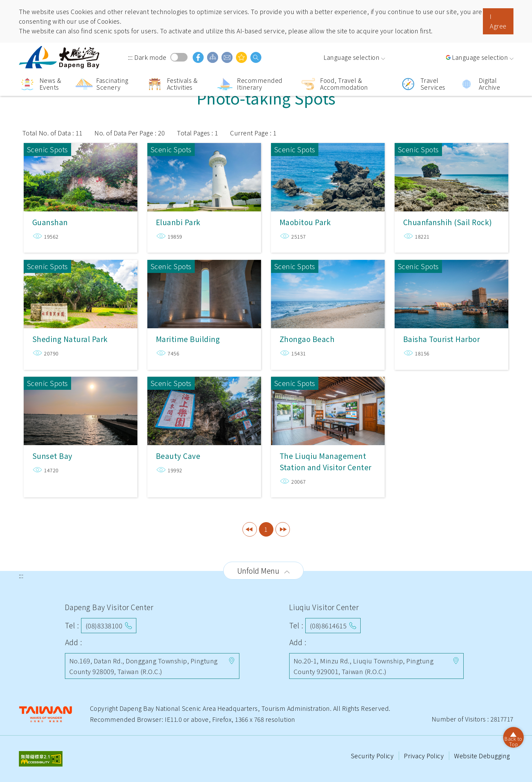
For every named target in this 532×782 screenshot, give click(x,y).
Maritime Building (204, 288)
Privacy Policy (425, 756)
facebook (198, 57)
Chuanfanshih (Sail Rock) (451, 171)
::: (131, 57)
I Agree (498, 21)
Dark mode (179, 57)
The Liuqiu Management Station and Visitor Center (328, 407)
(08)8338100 (104, 625)
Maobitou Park (328, 171)
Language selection (352, 57)
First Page (250, 529)
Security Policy (373, 756)
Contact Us (227, 57)
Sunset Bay (81, 407)
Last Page (283, 529)
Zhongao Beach (328, 288)
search (256, 57)
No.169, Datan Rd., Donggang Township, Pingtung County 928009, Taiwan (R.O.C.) (144, 666)
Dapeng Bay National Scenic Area (60, 57)
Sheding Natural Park (81, 288)
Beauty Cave (204, 407)
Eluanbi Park (204, 171)
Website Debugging (482, 756)
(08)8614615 (328, 625)
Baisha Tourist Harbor (451, 288)
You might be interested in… (241, 57)
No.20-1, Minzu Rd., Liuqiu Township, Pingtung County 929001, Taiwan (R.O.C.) (364, 666)
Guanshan (81, 171)
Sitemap (213, 57)
